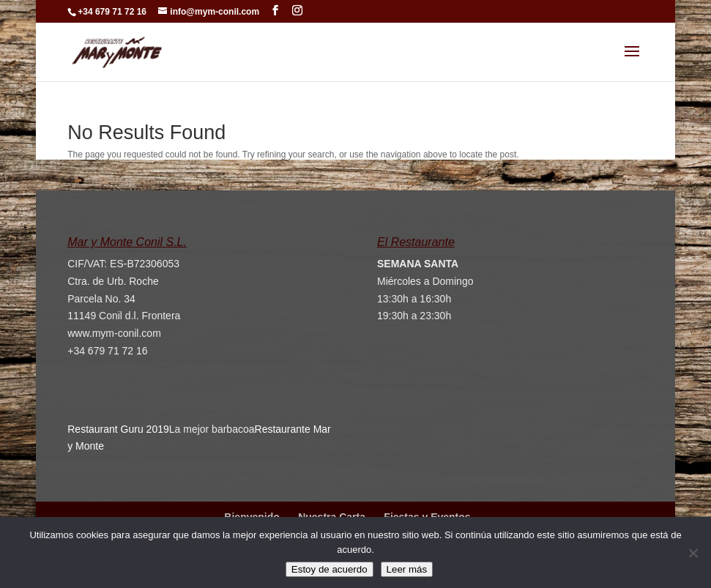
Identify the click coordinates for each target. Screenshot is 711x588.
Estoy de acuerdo (330, 569)
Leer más (407, 569)
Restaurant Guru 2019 (118, 429)
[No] (693, 553)
